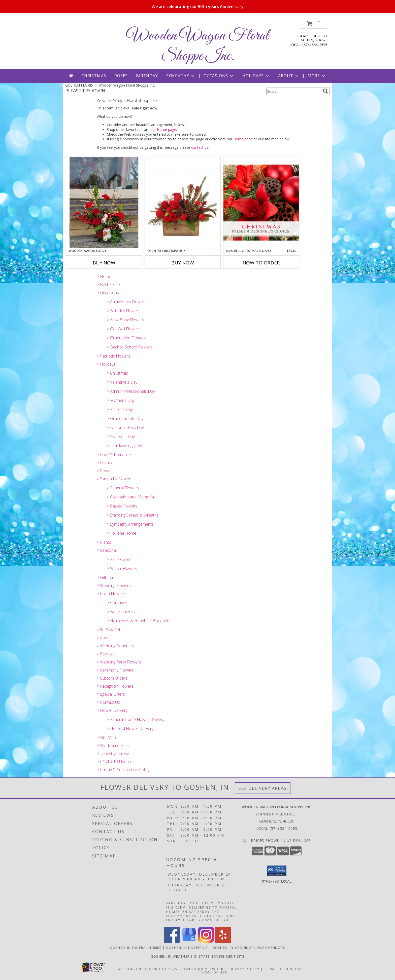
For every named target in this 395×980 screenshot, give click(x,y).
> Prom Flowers (111, 594)
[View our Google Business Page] (189, 941)
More (317, 76)
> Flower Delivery (112, 710)
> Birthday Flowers (124, 311)
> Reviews (106, 654)
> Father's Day (120, 409)
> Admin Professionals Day (131, 391)
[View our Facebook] (172, 941)
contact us (200, 147)
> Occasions (108, 293)
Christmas (94, 76)
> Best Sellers (109, 285)
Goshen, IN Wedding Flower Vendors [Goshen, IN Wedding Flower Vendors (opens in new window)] (249, 948)
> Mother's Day (121, 400)
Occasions (219, 76)
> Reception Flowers (115, 686)
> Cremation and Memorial (131, 497)
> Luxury (104, 463)
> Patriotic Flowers (113, 356)
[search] (325, 91)
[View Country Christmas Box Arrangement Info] (183, 203)
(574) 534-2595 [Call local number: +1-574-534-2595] (315, 45)
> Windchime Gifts (113, 746)
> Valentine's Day (122, 382)
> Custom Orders (112, 678)
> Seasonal (107, 550)
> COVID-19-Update (114, 762)
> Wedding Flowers (114, 585)
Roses (121, 76)
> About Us (107, 638)
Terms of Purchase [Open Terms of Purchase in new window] (285, 969)
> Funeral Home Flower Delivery (136, 719)
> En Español (108, 630)
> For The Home (122, 533)
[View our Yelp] (223, 941)
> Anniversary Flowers (127, 302)
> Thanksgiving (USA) (125, 446)
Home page (167, 129)
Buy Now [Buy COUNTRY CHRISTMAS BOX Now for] (183, 263)
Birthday (147, 76)
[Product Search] (293, 91)
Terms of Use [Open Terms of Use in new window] (213, 972)
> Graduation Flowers (126, 338)
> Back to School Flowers (130, 347)
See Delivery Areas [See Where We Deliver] (263, 788)
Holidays (256, 76)
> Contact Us (108, 702)
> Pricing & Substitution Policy (123, 770)
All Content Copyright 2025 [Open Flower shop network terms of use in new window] (148, 969)
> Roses (104, 471)
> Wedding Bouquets (115, 646)
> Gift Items (107, 577)
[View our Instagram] (206, 941)
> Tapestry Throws (113, 754)
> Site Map (106, 737)
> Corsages (117, 603)
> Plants (104, 542)
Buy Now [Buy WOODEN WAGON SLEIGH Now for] (104, 263)
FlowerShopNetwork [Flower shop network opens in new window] (201, 969)
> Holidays (106, 364)
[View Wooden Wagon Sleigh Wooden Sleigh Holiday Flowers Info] (104, 203)
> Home (104, 277)
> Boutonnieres (121, 612)
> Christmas (117, 373)
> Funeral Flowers (123, 488)
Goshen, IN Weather (170, 956)
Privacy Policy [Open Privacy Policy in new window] (244, 969)
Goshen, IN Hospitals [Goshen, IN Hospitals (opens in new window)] (187, 948)
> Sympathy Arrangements (130, 524)
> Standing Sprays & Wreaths (133, 515)
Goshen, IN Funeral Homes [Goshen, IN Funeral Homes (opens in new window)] (136, 948)
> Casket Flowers (122, 506)
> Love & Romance (114, 455)
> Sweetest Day (121, 437)
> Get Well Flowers (124, 329)
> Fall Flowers (119, 559)
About (289, 76)
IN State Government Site (219, 956)
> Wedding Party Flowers (119, 662)
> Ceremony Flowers (115, 670)
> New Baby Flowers (125, 320)
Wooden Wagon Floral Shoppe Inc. (197, 46)
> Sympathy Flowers (115, 479)
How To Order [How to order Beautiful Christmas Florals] (261, 263)
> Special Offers (111, 694)
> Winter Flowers (122, 568)
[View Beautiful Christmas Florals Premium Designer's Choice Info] (261, 202)
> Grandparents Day (125, 418)
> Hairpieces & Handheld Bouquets (139, 621)
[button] (314, 24)
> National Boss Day (125, 427)
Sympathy (181, 76)
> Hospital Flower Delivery (130, 728)
